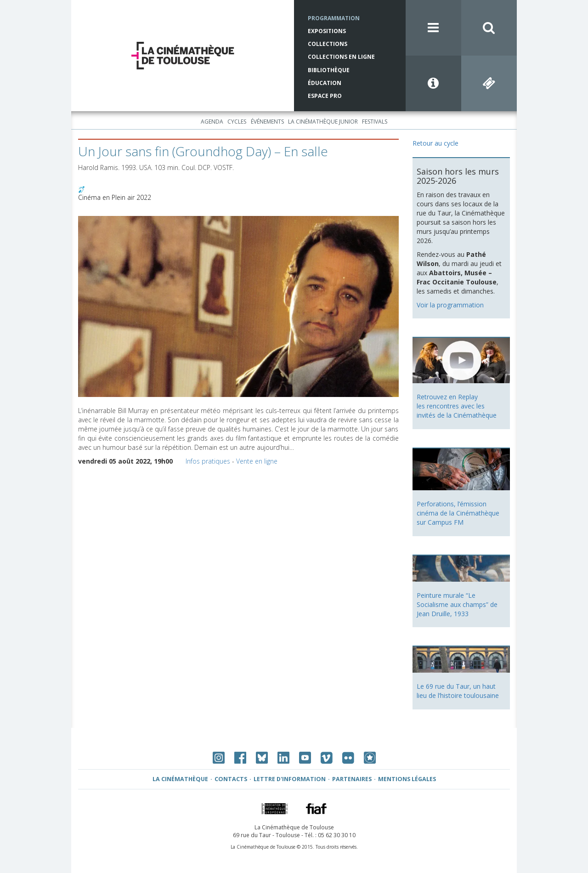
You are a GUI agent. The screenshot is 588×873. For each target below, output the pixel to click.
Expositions (327, 31)
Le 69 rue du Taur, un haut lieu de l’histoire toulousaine (458, 691)
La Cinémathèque (180, 779)
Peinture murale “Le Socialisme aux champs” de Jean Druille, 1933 (457, 604)
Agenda (212, 122)
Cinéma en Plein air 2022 (115, 197)
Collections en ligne (341, 57)
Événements (267, 122)
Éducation (325, 83)
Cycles (237, 122)
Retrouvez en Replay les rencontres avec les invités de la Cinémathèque (457, 406)
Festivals (375, 122)
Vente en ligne (257, 461)
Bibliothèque (329, 70)
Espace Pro (325, 96)
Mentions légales (407, 779)
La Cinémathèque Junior (323, 122)
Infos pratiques (208, 461)
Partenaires (352, 779)
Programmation (334, 18)
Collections (328, 44)
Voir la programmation (450, 305)
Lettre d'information (290, 779)
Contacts (231, 779)
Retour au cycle (435, 143)
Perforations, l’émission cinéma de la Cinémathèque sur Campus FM (458, 513)
